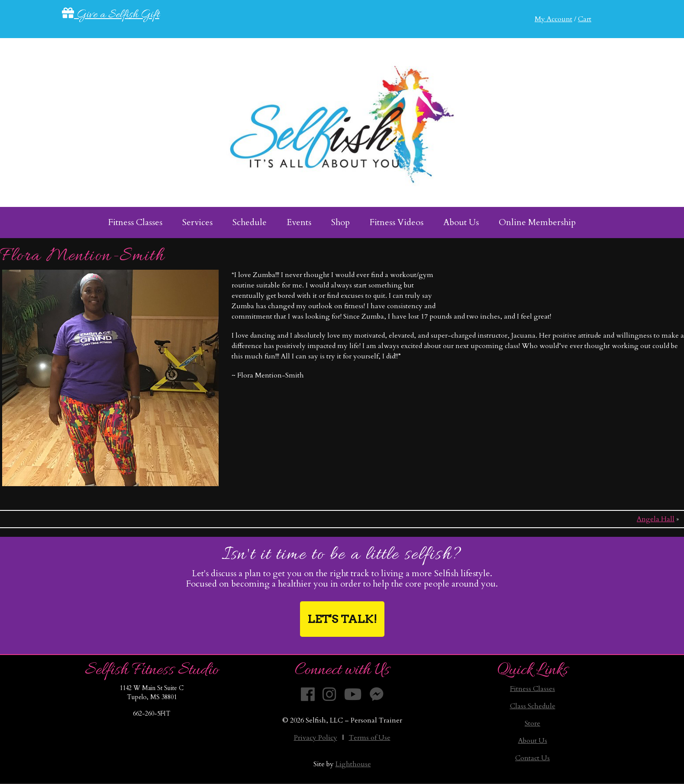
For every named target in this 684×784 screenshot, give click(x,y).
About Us (533, 741)
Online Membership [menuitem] (537, 222)
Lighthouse (353, 764)
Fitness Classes (532, 689)
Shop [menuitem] (340, 222)
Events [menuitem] (299, 222)
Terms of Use (370, 738)
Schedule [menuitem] (250, 222)
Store (532, 723)
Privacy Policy (316, 738)
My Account (553, 19)
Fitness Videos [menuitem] (397, 222)
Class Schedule (533, 706)
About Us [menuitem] (461, 222)
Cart (585, 19)
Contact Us (532, 758)
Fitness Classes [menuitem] (135, 222)
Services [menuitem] (197, 222)
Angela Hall (656, 519)
